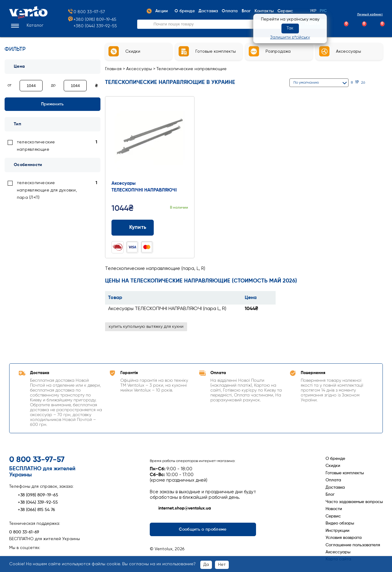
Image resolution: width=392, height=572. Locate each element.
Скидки (333, 466)
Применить (53, 104)
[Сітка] (373, 83)
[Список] (380, 83)
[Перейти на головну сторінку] (28, 17)
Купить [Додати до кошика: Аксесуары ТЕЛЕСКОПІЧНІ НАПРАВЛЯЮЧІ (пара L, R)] (133, 228)
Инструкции (337, 531)
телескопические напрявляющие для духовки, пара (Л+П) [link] (47, 190)
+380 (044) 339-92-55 (95, 26)
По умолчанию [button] (306, 83)
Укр (313, 11)
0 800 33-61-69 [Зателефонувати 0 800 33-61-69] (24, 532)
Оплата (333, 480)
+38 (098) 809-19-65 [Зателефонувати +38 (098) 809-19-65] (34, 495)
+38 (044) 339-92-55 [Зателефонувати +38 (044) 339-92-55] (34, 502)
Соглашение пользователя (353, 545)
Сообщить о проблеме (203, 529)
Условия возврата (344, 538)
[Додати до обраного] (184, 227)
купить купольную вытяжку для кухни (146, 327)
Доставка (335, 487)
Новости (334, 509)
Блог (330, 494)
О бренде (335, 459)
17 (357, 82)
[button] (26, 26)
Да (206, 565)
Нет (222, 565)
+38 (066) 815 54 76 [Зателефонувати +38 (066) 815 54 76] (32, 510)
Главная (113, 69)
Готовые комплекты (345, 473)
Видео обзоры (340, 523)
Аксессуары (139, 69)
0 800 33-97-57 (86, 12)
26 (363, 83)
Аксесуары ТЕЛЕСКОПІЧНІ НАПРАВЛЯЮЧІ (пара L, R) (167, 309)
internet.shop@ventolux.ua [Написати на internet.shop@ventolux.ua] (180, 509)
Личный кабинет (365, 14)
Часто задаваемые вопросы (354, 502)
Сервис (333, 516)
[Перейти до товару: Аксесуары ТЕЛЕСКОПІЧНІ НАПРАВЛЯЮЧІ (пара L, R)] (150, 139)
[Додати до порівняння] (173, 227)
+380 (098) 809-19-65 (92, 20)
